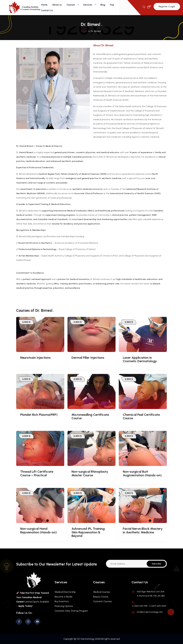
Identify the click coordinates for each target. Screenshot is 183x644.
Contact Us (47, 10)
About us (57, 5)
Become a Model (63, 597)
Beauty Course (101, 597)
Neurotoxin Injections (35, 358)
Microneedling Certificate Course (90, 416)
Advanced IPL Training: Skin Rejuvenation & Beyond (88, 532)
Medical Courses (102, 592)
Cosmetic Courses (102, 601)
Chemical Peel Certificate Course (141, 416)
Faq (112, 5)
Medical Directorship (65, 592)
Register (163, 6)
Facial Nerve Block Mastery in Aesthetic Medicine (143, 530)
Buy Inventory (62, 601)
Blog (103, 5)
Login (172, 6)
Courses (71, 5)
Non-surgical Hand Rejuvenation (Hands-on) (38, 530)
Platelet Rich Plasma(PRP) (39, 415)
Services (88, 5)
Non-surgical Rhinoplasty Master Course (90, 473)
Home (44, 5)
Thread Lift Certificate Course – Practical (37, 473)
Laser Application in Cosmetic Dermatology (140, 359)
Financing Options (64, 606)
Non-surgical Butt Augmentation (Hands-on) (142, 473)
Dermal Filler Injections (88, 358)
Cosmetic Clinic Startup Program (71, 611)
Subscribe (156, 564)
